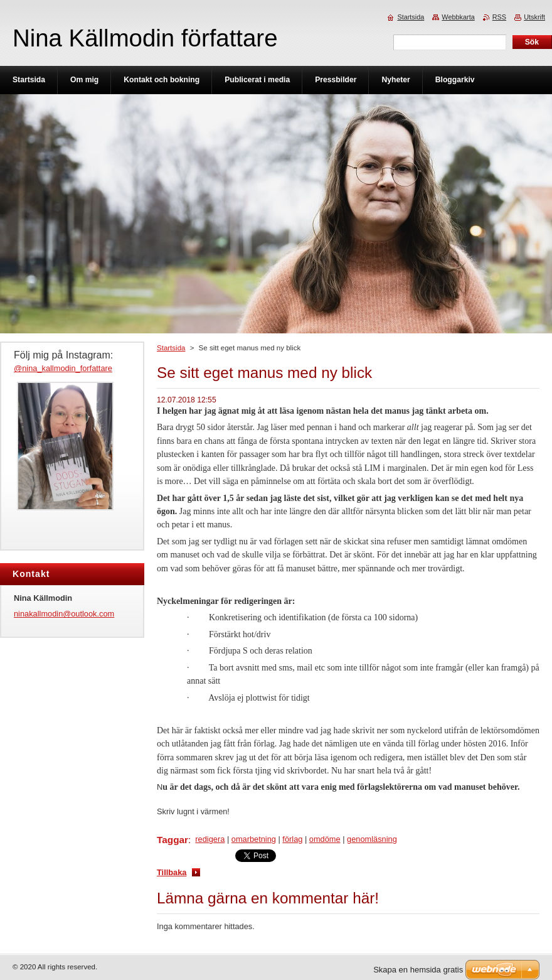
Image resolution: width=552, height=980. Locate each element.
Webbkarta (458, 17)
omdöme (325, 839)
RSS (499, 17)
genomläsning (372, 839)
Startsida (171, 348)
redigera (210, 839)
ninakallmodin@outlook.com (64, 614)
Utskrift (534, 17)
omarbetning (254, 839)
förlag (292, 839)
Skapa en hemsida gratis (418, 970)
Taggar (172, 840)
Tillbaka (172, 872)
